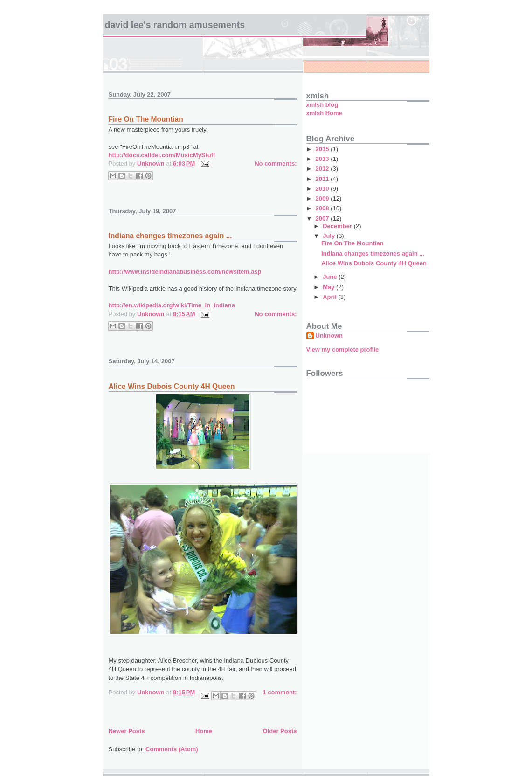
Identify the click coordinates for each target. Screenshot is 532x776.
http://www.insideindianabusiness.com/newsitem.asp (185, 272)
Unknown (329, 336)
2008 (323, 208)
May (329, 287)
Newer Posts (127, 731)
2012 (323, 169)
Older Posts (280, 731)
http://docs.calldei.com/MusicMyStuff (162, 155)
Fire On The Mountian (146, 119)
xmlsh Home (324, 113)
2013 (323, 159)
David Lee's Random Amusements (175, 25)
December (338, 226)
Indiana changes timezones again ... (170, 236)
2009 (323, 198)
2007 (323, 218)
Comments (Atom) (172, 749)
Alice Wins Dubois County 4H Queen (172, 386)
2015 (323, 149)
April (330, 297)
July (330, 236)
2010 (323, 189)
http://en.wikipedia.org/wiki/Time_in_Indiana (172, 305)
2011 (323, 179)
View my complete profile (343, 350)
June (331, 277)
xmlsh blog (322, 105)
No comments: (276, 163)
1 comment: (280, 692)
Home (204, 731)
